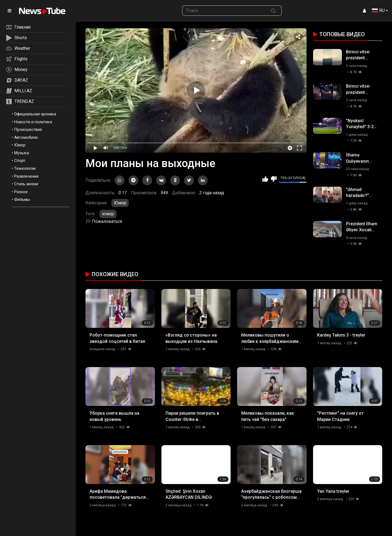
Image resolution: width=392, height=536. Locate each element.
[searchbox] (224, 11)
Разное (21, 192)
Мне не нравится (274, 179)
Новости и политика (33, 122)
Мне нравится (265, 179)
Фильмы (22, 199)
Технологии (25, 168)
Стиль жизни (26, 184)
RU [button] (378, 10)
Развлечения (26, 176)
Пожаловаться (104, 221)
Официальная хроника (35, 114)
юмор (108, 214)
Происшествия (28, 130)
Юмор (20, 145)
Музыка (22, 153)
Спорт (20, 161)
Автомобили (26, 137)
